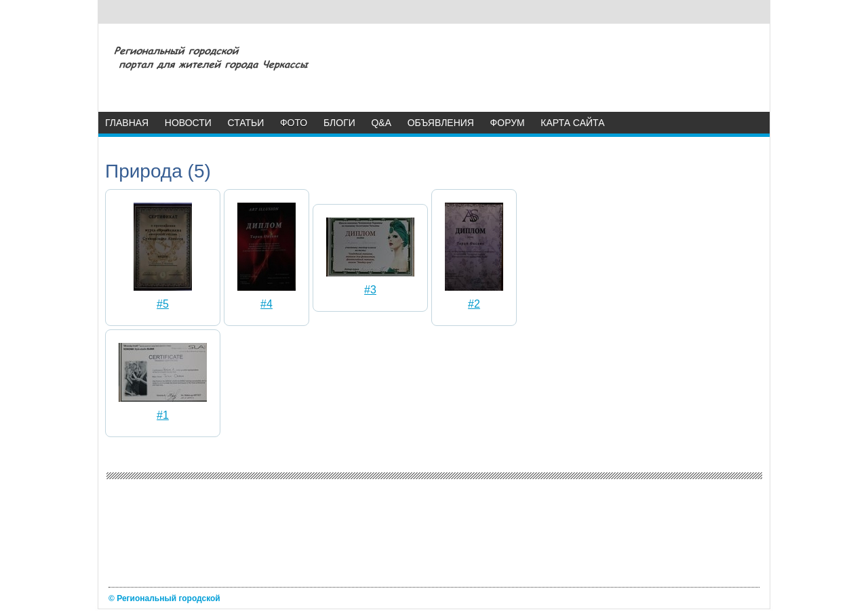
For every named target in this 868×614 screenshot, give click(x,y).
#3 (370, 290)
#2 (474, 304)
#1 (163, 415)
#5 (163, 304)
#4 (267, 304)
